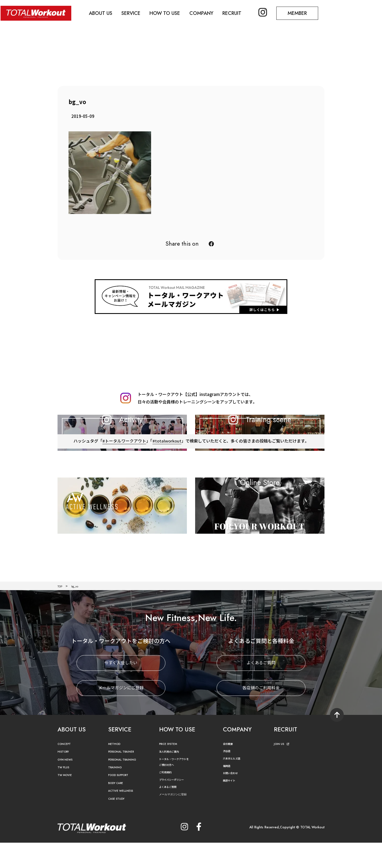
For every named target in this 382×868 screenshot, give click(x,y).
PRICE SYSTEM (171, 770)
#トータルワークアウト (124, 480)
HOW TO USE (169, 13)
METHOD (116, 770)
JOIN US (283, 770)
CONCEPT (66, 770)
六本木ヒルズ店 (234, 784)
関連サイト (231, 806)
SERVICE (134, 13)
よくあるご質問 (261, 689)
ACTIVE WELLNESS (124, 816)
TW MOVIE (67, 801)
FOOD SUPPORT (122, 801)
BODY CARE (118, 809)
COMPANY (206, 13)
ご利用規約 (167, 798)
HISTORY (65, 777)
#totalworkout (167, 480)
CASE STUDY (118, 824)
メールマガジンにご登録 (121, 714)
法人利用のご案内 (172, 777)
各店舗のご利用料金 (261, 714)
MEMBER (306, 13)
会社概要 (230, 769)
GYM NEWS (67, 785)
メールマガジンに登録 (177, 820)
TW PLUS (65, 793)
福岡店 (228, 791)
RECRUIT (238, 13)
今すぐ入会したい (121, 689)
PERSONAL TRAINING (126, 785)
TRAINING (117, 793)
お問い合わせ (233, 798)
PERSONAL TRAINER (125, 777)
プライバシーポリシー (176, 805)
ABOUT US (103, 13)
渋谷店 (228, 776)
